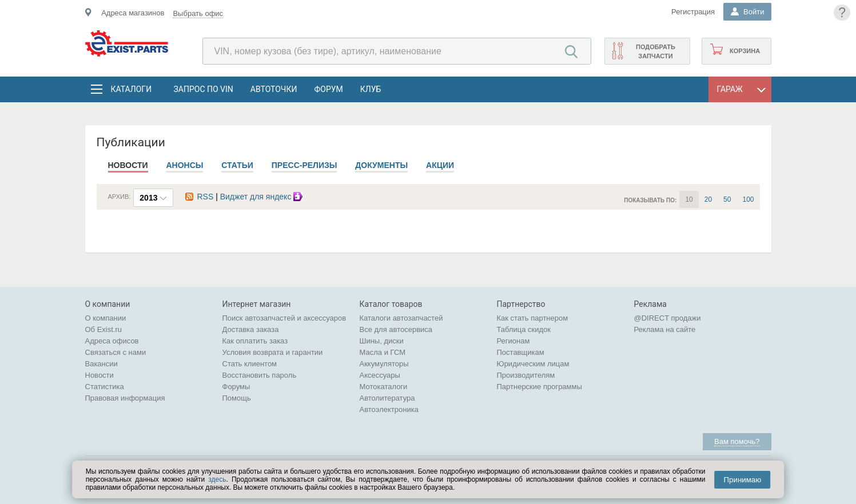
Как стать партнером (533, 318)
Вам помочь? (737, 441)
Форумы (236, 387)
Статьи (237, 165)
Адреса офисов (112, 341)
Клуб (371, 89)
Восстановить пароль (260, 375)
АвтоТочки (274, 89)
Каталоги (131, 89)
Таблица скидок (524, 329)
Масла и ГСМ (383, 352)
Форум (328, 89)
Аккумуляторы (384, 364)
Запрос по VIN (204, 89)
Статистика (105, 387)
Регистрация (693, 12)
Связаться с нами (116, 352)
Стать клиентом (250, 364)
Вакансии (101, 364)
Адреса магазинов (133, 13)
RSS (199, 197)
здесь (217, 479)
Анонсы (184, 165)
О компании (106, 318)
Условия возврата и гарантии (273, 352)
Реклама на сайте (665, 329)
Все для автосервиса (396, 329)
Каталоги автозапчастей (401, 318)
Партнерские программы (540, 387)
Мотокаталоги (384, 387)
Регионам (513, 341)
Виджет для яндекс (263, 197)
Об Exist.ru (104, 329)
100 (748, 199)
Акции (440, 165)
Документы (381, 165)
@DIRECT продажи (668, 318)
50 (727, 199)
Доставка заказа (251, 329)
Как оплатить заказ (255, 341)
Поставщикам (521, 352)
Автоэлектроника (389, 409)
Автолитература (387, 398)
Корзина (745, 51)
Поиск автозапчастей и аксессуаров (284, 318)
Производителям (526, 375)
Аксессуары (380, 375)
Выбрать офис (198, 13)
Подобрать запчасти (656, 51)
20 (708, 199)
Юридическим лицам (533, 364)
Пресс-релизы (304, 165)
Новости (128, 165)
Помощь (237, 398)
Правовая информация (125, 398)
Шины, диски (382, 341)
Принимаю (742, 480)
